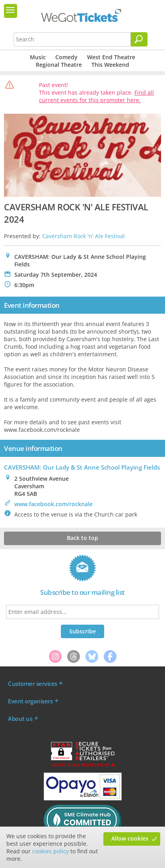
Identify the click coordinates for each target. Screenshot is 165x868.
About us (20, 718)
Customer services (33, 684)
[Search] (139, 39)
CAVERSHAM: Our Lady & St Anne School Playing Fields (82, 467)
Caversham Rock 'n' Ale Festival (83, 236)
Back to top (82, 538)
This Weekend (110, 65)
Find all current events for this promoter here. (96, 96)
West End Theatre (111, 57)
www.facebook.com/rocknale (53, 504)
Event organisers (30, 701)
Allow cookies (130, 838)
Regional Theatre (59, 65)
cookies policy (50, 851)
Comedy (66, 57)
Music (38, 57)
